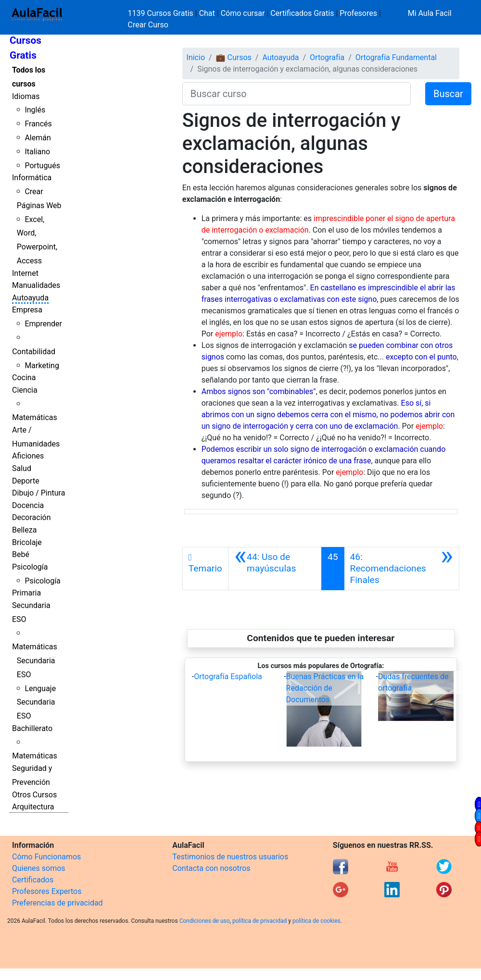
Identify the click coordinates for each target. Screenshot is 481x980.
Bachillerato (32, 728)
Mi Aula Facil (430, 13)
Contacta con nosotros (211, 868)
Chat (207, 13)
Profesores (358, 13)
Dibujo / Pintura (38, 493)
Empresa (27, 310)
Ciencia (25, 390)
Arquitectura (33, 807)
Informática (32, 178)
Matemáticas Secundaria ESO (35, 661)
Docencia (28, 505)
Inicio (196, 57)
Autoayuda (30, 298)
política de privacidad (259, 921)
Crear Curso (148, 25)
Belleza (24, 530)
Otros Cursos (34, 795)
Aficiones (28, 456)
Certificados (33, 880)
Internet (25, 273)
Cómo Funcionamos (46, 857)
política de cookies (316, 921)
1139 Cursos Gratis (162, 13)
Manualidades (36, 285)
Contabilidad (34, 352)
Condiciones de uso (205, 921)
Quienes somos (39, 868)
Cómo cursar (243, 13)
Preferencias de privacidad (57, 903)
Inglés (35, 110)
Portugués (42, 166)
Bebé (21, 554)
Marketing (42, 366)
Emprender (43, 324)
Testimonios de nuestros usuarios (230, 857)
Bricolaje (27, 542)
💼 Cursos (234, 57)
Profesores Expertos (47, 891)
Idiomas (26, 96)
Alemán (38, 138)
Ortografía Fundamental (396, 57)
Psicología (30, 567)
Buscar (448, 94)
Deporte (26, 481)
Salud (22, 468)
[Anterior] (275, 569)
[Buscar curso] (297, 94)
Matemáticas (35, 417)
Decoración (32, 517)
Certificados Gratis (302, 13)
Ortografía (327, 57)
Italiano (37, 152)
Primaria (26, 593)
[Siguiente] (402, 569)
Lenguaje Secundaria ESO (36, 702)
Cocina (24, 378)
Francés (38, 124)
